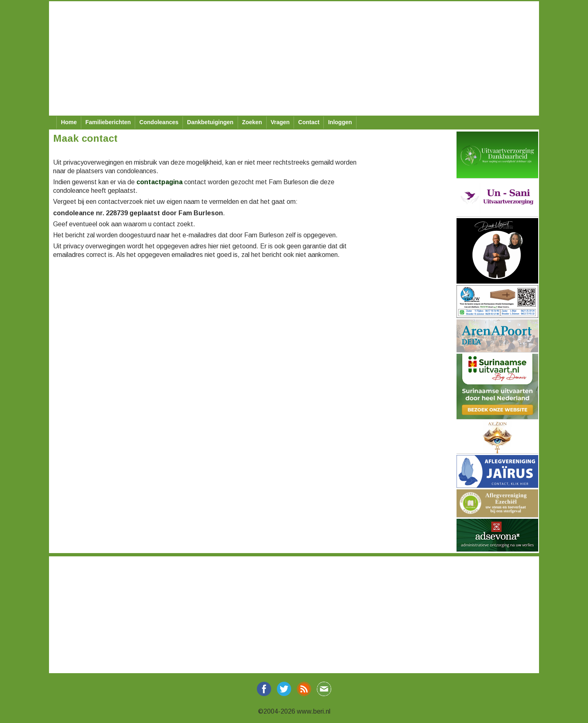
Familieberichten (108, 122)
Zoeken (252, 122)
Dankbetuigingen (210, 122)
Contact (309, 122)
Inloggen (340, 122)
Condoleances (159, 122)
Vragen (280, 122)
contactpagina (159, 182)
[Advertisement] (294, 58)
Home (69, 122)
